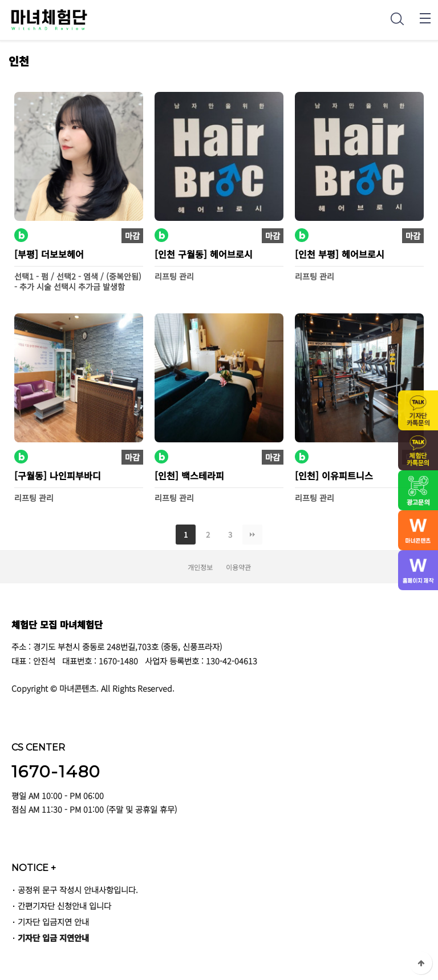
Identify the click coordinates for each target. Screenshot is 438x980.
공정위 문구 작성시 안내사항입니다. (78, 890)
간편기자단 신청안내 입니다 (64, 906)
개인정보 (200, 567)
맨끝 (252, 535)
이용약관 (238, 567)
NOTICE (34, 868)
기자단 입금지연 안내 (53, 921)
